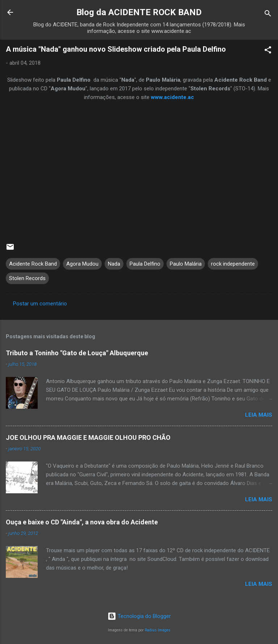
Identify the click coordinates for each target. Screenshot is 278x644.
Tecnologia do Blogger (139, 616)
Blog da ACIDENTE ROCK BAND (139, 12)
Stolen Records (27, 278)
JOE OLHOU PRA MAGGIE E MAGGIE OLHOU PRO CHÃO (88, 437)
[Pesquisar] (268, 15)
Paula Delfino (145, 264)
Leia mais (259, 415)
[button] (268, 51)
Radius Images (158, 630)
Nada (114, 264)
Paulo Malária (186, 264)
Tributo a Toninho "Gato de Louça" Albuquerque (77, 353)
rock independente (233, 264)
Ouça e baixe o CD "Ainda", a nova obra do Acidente (82, 522)
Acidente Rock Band (33, 264)
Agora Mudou (82, 264)
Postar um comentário (40, 304)
